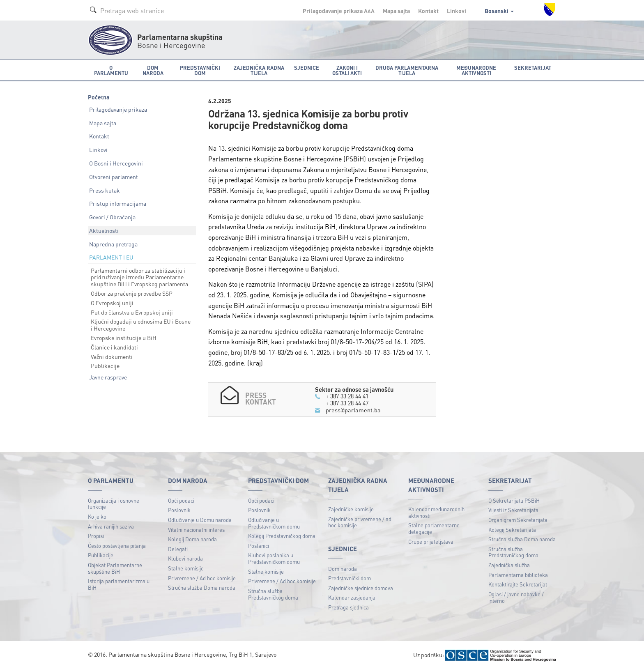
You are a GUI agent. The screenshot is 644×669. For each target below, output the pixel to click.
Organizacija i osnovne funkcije (114, 503)
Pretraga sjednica (348, 606)
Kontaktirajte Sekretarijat (518, 584)
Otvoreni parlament (114, 177)
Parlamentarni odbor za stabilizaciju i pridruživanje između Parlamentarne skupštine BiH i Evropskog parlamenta (139, 277)
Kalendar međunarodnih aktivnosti (436, 512)
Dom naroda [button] (153, 70)
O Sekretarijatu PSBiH (514, 500)
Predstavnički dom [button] (200, 70)
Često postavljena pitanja (117, 545)
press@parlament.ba (353, 409)
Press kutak (105, 190)
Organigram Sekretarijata (518, 519)
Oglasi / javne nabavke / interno (516, 597)
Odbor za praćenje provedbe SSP (132, 293)
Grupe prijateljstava (431, 541)
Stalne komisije (186, 567)
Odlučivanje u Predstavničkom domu (274, 522)
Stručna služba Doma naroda (202, 587)
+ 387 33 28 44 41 (350, 396)
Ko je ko (97, 516)
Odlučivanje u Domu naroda (200, 519)
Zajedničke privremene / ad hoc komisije (360, 521)
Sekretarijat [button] (533, 68)
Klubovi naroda (185, 558)
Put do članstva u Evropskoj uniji (132, 312)
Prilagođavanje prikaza (118, 109)
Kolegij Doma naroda (192, 539)
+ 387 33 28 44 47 (350, 402)
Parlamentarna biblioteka (518, 574)
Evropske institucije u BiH (124, 338)
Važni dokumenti (112, 356)
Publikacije (105, 366)
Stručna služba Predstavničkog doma (273, 593)
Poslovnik (179, 509)
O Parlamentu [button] (111, 70)
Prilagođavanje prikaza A (339, 11)
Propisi (96, 535)
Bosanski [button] (499, 11)
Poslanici (259, 545)
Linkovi (457, 11)
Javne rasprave (108, 377)
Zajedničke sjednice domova (361, 587)
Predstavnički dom (350, 578)
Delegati (178, 548)
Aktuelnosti (104, 230)
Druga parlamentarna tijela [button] (407, 70)
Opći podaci (181, 500)
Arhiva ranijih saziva (111, 525)
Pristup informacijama (118, 203)
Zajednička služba (509, 564)
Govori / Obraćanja (112, 217)
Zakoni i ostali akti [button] (347, 70)
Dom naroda (343, 568)
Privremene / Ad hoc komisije (202, 577)
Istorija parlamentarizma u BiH (119, 584)
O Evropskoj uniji (112, 303)
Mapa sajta (396, 11)
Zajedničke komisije (351, 509)
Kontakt (428, 11)
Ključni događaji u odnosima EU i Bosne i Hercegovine (141, 325)
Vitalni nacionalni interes (196, 529)
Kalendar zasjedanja (352, 597)
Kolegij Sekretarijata (512, 529)
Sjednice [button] (307, 68)
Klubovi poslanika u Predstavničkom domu (274, 558)
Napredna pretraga (113, 244)
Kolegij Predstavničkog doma (282, 535)
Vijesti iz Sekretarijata (513, 509)
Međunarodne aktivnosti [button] (476, 70)
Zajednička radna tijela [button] (259, 70)
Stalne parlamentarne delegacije (434, 528)
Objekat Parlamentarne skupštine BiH (115, 567)
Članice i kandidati (114, 347)
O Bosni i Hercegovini (116, 163)
